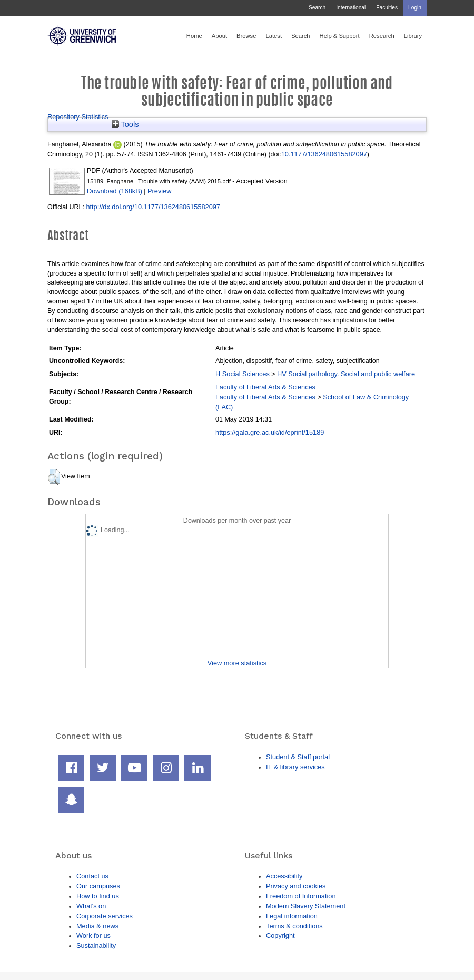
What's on (91, 906)
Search (317, 8)
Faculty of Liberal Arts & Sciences (265, 387)
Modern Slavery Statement (306, 906)
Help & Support (340, 36)
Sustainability (96, 945)
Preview (159, 191)
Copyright (280, 935)
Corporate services (105, 916)
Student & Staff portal (298, 757)
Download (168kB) (115, 191)
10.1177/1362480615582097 (324, 154)
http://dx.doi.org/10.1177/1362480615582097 (153, 207)
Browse (246, 36)
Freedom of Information (301, 896)
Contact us (92, 876)
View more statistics (237, 663)
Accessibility (284, 876)
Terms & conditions (294, 926)
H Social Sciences (243, 374)
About (219, 36)
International (351, 8)
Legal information (292, 916)
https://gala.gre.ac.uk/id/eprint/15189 (270, 432)
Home (194, 36)
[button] (54, 477)
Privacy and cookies (296, 886)
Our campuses (98, 886)
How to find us (98, 896)
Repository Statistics (78, 117)
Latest (274, 36)
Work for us (93, 935)
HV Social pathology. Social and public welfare (346, 374)
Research (382, 36)
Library (413, 36)
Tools (125, 124)
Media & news (97, 926)
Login (415, 8)
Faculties (387, 8)
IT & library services (295, 767)
